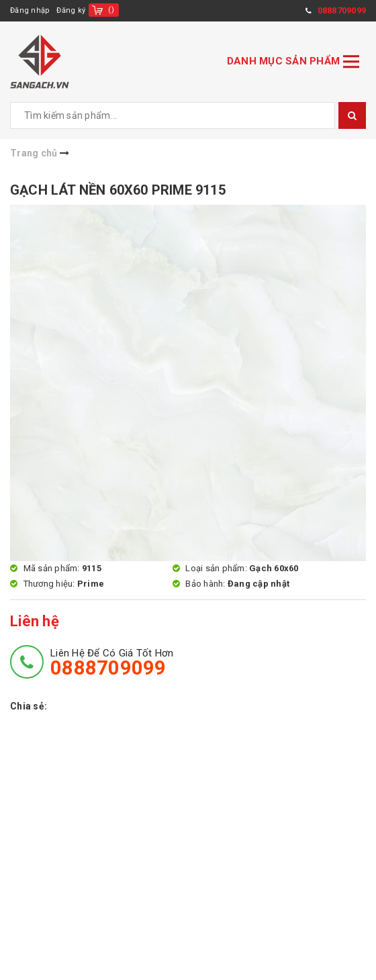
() (111, 10)
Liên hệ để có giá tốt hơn (112, 663)
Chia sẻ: (29, 706)
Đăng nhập (30, 10)
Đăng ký (71, 10)
